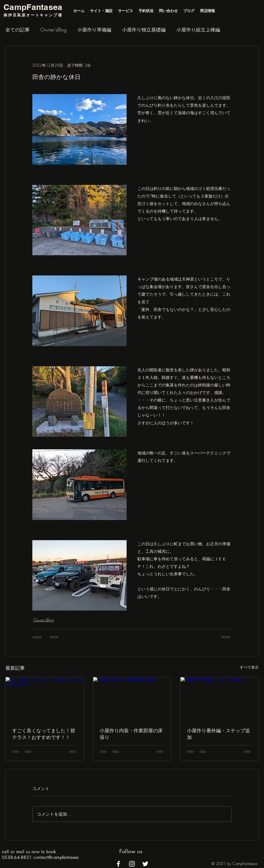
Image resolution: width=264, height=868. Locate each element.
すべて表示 (249, 667)
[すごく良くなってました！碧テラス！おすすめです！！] (45, 699)
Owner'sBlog (53, 30)
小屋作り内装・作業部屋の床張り (131, 734)
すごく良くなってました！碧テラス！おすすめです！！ (44, 734)
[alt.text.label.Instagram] (132, 864)
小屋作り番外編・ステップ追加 (218, 734)
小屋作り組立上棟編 (198, 30)
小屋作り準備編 (94, 30)
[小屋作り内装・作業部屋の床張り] (132, 699)
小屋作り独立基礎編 (144, 30)
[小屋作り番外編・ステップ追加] (219, 699)
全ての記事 (18, 30)
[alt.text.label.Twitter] (145, 864)
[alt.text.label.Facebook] (118, 864)
